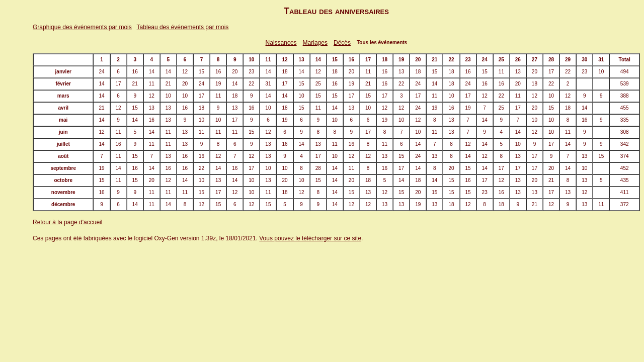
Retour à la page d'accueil (67, 222)
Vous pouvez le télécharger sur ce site (310, 238)
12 (185, 72)
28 (318, 168)
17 (551, 72)
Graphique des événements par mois (82, 27)
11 (368, 72)
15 (202, 72)
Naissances (281, 43)
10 (601, 72)
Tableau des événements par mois (183, 27)
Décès (342, 43)
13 (401, 72)
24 (101, 72)
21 (135, 84)
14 (152, 72)
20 (235, 72)
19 (218, 84)
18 (285, 72)
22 (568, 72)
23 (251, 72)
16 (135, 72)
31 (268, 84)
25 (318, 84)
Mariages (315, 43)
